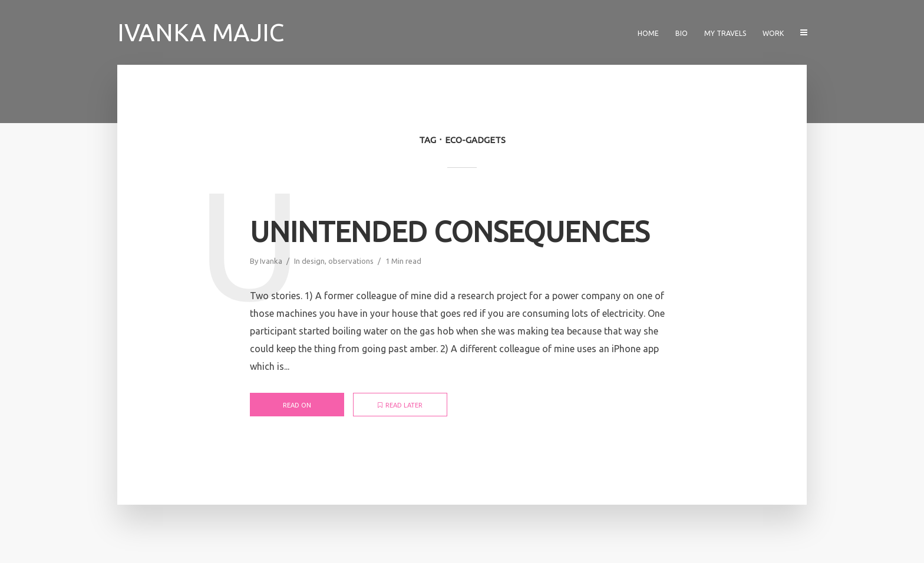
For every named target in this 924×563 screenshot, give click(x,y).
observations (351, 261)
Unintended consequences (450, 231)
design (313, 261)
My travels (725, 33)
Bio (682, 33)
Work (773, 33)
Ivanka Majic (201, 32)
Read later (400, 405)
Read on (297, 405)
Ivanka (271, 261)
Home (648, 33)
